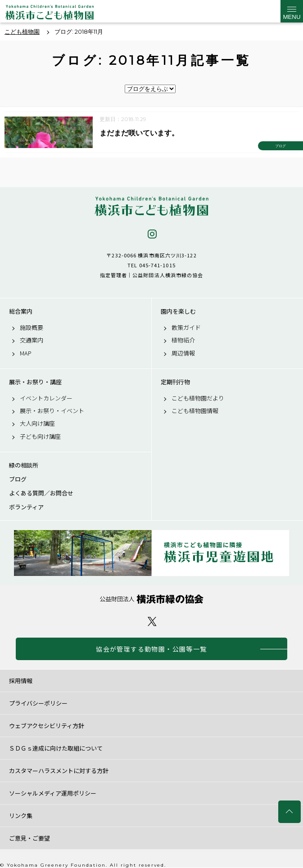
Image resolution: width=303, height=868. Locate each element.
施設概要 (32, 328)
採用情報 (21, 681)
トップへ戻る (289, 812)
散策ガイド (186, 328)
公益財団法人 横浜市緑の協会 (151, 599)
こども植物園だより (198, 398)
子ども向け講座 (40, 436)
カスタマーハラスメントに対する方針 (59, 771)
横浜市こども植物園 (151, 206)
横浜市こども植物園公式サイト (50, 13)
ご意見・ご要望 (29, 838)
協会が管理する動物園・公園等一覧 (151, 649)
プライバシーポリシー (38, 703)
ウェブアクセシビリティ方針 (47, 726)
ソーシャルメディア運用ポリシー (53, 793)
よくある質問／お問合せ (41, 493)
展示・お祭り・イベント (52, 411)
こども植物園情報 (195, 411)
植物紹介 (183, 340)
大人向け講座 (37, 423)
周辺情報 (183, 353)
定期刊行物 (175, 382)
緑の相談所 (24, 465)
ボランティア (26, 507)
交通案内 (32, 340)
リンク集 (21, 816)
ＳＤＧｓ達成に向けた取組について (56, 748)
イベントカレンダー (46, 398)
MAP (26, 353)
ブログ (18, 479)
